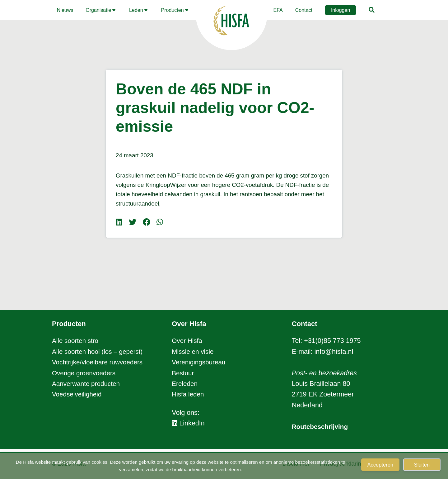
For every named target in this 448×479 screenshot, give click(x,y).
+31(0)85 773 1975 (332, 341)
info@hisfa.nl (334, 352)
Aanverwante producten (87, 384)
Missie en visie (194, 352)
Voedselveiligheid (78, 394)
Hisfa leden (189, 394)
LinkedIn (188, 423)
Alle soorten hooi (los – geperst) (99, 352)
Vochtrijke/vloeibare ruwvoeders (99, 362)
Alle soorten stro (76, 341)
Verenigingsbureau (200, 362)
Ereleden (185, 384)
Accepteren (380, 465)
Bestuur (183, 373)
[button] (101, 10)
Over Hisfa (188, 341)
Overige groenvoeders (85, 373)
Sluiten (422, 465)
